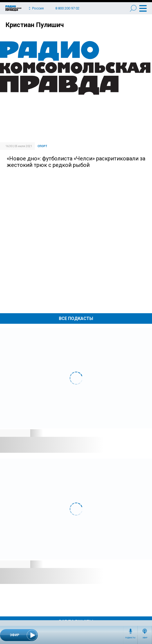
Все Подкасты (76, 318)
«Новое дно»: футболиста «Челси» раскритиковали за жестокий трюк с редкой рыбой (76, 162)
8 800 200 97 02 (67, 8)
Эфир (145, 638)
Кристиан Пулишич (35, 25)
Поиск (133, 8)
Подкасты (130, 638)
